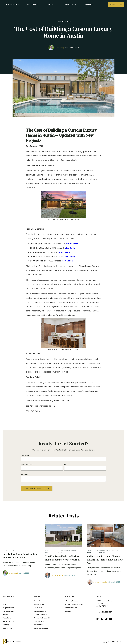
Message (25, 472)
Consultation (116, 4)
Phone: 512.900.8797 (104, 608)
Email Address (27, 463)
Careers (68, 607)
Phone (67, 463)
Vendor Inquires (71, 604)
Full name (25, 453)
